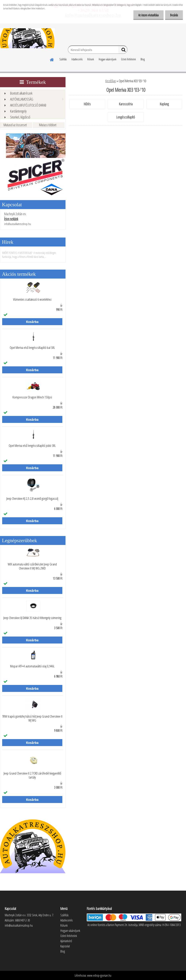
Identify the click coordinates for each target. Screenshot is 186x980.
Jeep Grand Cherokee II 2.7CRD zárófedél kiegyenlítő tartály (32, 775)
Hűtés (87, 104)
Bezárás (174, 15)
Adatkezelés (77, 59)
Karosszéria (126, 104)
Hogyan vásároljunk (107, 59)
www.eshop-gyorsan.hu (99, 975)
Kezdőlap (111, 81)
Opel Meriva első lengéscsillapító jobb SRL (32, 446)
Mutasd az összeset (15, 125)
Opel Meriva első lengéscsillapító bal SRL (32, 348)
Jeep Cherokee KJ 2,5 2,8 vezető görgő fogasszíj (32, 499)
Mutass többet (48, 125)
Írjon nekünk (11, 219)
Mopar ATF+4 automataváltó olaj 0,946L (32, 666)
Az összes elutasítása (148, 15)
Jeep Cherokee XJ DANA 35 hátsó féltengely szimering (32, 618)
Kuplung (164, 104)
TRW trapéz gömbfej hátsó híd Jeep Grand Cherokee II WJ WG (32, 718)
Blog (143, 59)
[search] (123, 51)
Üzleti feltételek (128, 59)
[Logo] (27, 38)
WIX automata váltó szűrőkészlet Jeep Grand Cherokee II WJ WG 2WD (32, 566)
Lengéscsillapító (126, 117)
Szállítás (63, 59)
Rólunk (91, 59)
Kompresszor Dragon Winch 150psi (32, 397)
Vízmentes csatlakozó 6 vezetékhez (32, 299)
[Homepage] (52, 59)
